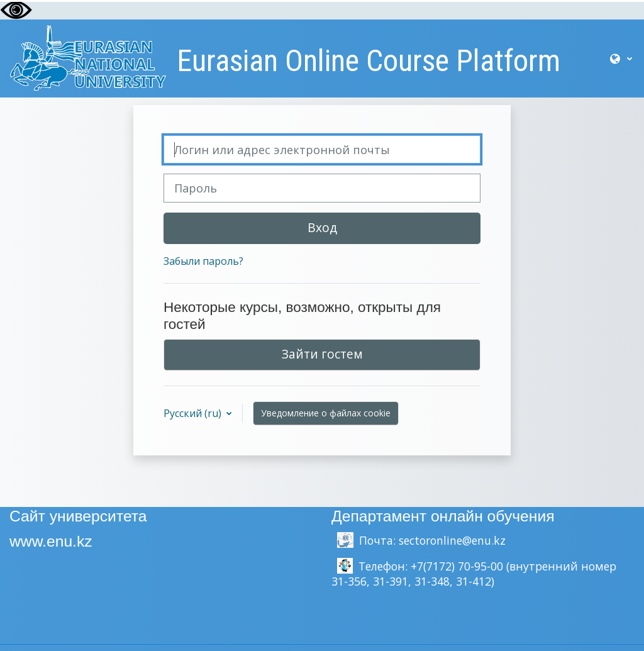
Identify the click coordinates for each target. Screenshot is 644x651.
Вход (322, 227)
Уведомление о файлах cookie (326, 413)
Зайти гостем (322, 354)
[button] (621, 58)
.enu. (59, 541)
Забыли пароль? (203, 261)
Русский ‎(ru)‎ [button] (194, 413)
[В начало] (88, 57)
